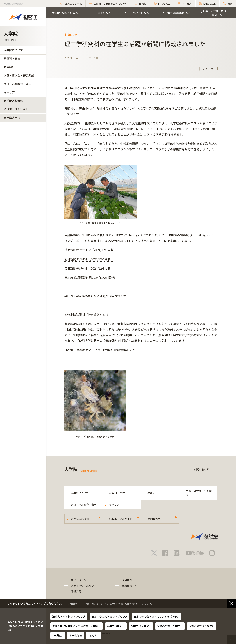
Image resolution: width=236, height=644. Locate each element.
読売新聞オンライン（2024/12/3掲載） (90, 250)
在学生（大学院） (141, 626)
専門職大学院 (12, 118)
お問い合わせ (201, 469)
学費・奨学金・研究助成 (19, 75)
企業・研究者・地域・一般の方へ (217, 13)
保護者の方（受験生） (202, 626)
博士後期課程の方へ (179, 13)
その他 (93, 636)
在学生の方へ (103, 13)
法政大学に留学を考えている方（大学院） (77, 626)
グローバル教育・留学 (17, 84)
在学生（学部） (116, 626)
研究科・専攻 (12, 58)
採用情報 (127, 580)
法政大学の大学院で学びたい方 (110, 616)
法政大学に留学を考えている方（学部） (157, 616)
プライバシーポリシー (84, 586)
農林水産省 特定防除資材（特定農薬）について (109, 350)
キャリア (9, 92)
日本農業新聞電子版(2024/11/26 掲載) (91, 277)
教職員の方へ (130, 586)
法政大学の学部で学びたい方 (69, 616)
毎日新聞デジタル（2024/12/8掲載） (89, 268)
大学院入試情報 (13, 101)
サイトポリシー (80, 580)
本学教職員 (76, 636)
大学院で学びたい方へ (65, 13)
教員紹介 (9, 67)
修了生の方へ (141, 13)
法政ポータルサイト (16, 109)
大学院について (13, 50)
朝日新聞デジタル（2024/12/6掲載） (89, 259)
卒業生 (58, 636)
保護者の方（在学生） (170, 626)
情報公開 (76, 591)
